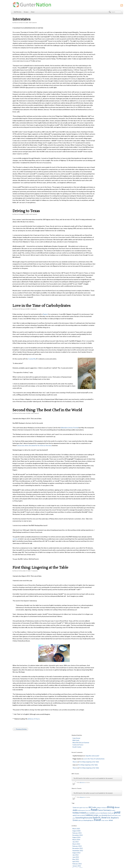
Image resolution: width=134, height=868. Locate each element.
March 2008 (96, 265)
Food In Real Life (57, 819)
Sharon (16, 23)
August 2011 (96, 177)
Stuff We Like (18, 12)
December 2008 (97, 245)
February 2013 (97, 146)
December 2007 (97, 271)
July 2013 (95, 142)
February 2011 (97, 190)
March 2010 (96, 212)
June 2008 (95, 258)
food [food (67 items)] (109, 101)
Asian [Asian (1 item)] (104, 96)
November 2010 (97, 197)
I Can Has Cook (57, 824)
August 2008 (96, 254)
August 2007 (96, 280)
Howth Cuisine (97, 29)
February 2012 (97, 164)
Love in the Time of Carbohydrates (42, 325)
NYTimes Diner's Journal (60, 832)
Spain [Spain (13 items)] (115, 113)
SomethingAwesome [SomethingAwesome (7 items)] (104, 113)
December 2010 (97, 195)
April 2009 (96, 236)
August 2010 (96, 203)
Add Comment (33, 23)
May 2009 (95, 234)
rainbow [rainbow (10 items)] (115, 108)
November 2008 (97, 247)
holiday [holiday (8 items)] (108, 104)
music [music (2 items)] (116, 106)
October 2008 (97, 249)
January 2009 (96, 243)
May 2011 (95, 184)
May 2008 (95, 260)
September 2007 (98, 278)
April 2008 (96, 263)
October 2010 (97, 199)
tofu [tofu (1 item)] (104, 118)
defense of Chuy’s (34, 767)
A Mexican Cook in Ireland (60, 795)
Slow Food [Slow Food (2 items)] (110, 111)
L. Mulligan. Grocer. (58, 826)
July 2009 (95, 230)
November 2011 (97, 170)
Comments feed (95, 795)
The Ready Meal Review (59, 839)
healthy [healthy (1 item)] (102, 104)
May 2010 (95, 208)
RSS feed (82, 865)
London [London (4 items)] (99, 106)
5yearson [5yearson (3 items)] (96, 96)
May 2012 (95, 159)
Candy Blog (56, 802)
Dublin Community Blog (59, 813)
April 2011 (96, 186)
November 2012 (97, 148)
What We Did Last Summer (101, 25)
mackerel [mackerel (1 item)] (104, 106)
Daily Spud (55, 808)
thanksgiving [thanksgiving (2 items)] (99, 118)
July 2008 (95, 256)
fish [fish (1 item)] (104, 102)
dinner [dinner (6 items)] (108, 99)
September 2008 (98, 252)
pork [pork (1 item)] (119, 106)
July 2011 (95, 179)
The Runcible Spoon (58, 841)
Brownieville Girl (57, 800)
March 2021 (96, 129)
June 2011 (95, 181)
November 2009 (97, 221)
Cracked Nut (32, 385)
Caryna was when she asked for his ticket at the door (47, 478)
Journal (20, 576)
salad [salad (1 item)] (99, 111)
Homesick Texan (57, 821)
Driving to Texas (26, 226)
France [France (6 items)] (115, 101)
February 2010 (97, 214)
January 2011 (96, 192)
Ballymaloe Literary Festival (70, 458)
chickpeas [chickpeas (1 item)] (95, 99)
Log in (92, 791)
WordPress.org (95, 797)
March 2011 (96, 188)
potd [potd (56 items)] (96, 108)
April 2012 (96, 162)
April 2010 (96, 210)
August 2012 (96, 153)
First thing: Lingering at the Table (40, 605)
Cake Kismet (96, 21)
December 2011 (97, 168)
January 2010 (96, 216)
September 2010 (98, 201)
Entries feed (93, 793)
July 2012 (95, 155)
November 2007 (97, 274)
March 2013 (96, 144)
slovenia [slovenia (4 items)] (104, 111)
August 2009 (96, 227)
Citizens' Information (58, 806)
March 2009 (96, 238)
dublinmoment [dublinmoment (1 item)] (96, 102)
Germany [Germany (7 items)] (96, 104)
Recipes (26, 12)
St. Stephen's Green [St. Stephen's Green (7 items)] (108, 116)
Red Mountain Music (58, 835)
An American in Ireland (59, 797)
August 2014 (96, 137)
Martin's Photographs (59, 830)
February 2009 (97, 241)
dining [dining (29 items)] (102, 98)
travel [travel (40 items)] (109, 118)
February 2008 (97, 267)
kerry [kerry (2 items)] (94, 106)
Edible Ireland (56, 815)
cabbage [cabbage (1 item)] (119, 96)
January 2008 (96, 269)
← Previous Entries (20, 777)
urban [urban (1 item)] (114, 118)
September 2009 (98, 225)
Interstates (22, 19)
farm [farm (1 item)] (102, 102)
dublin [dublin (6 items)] (114, 99)
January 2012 (96, 166)
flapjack (45, 334)
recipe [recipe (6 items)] (95, 111)
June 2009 (95, 232)
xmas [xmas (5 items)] (95, 120)
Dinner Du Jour (57, 811)
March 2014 (96, 140)
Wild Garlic (96, 23)
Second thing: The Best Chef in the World (47, 441)
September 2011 (98, 175)
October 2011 (97, 173)
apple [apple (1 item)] (101, 96)
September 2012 (98, 151)
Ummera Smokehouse (59, 843)
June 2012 (95, 157)
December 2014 (97, 135)
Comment (33, 329)
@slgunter (102, 86)
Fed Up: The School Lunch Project (62, 817)
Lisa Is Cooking (57, 828)
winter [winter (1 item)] (118, 118)
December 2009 (97, 219)
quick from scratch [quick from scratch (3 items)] (105, 109)
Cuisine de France (98, 27)
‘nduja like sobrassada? (112, 38)
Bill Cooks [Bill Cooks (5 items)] (112, 96)
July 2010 (95, 206)
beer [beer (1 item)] (107, 96)
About (33, 12)
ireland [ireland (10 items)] (115, 104)
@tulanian (102, 69)
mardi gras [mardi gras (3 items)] (111, 106)
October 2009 (97, 223)
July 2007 (95, 282)
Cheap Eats (56, 804)
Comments (34, 608)
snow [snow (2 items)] (115, 111)
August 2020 (96, 131)
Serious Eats (56, 837)
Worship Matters (57, 846)
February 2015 (97, 133)
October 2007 (97, 276)
